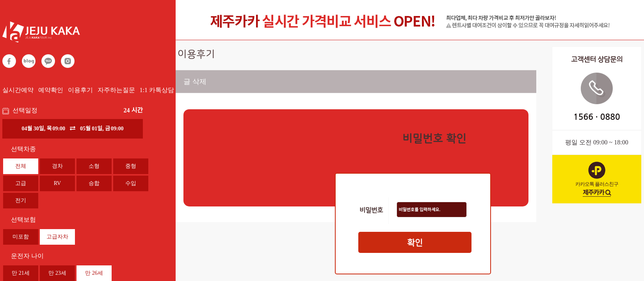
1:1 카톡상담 (157, 90)
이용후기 (80, 90)
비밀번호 (371, 211)
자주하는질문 (116, 90)
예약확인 (51, 90)
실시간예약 (18, 90)
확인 (415, 243)
